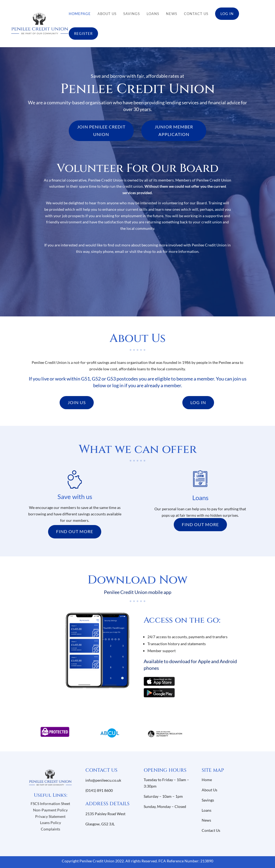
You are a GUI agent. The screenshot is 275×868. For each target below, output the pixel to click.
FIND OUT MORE (75, 531)
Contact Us (196, 14)
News (172, 14)
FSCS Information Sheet (50, 804)
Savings (132, 14)
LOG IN (198, 402)
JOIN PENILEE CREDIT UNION (101, 130)
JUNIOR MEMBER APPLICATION (174, 130)
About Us (107, 14)
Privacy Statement (50, 816)
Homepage (80, 14)
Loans (153, 14)
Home (207, 780)
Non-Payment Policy (50, 810)
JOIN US (77, 402)
